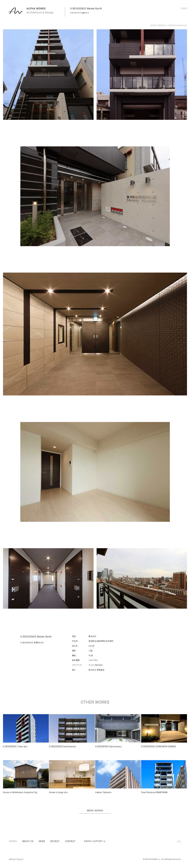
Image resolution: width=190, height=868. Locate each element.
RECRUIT (55, 841)
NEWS (42, 841)
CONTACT (70, 841)
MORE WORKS (95, 811)
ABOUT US (28, 841)
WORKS (153, 25)
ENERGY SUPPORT (93, 841)
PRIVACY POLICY (16, 859)
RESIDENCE (162, 25)
